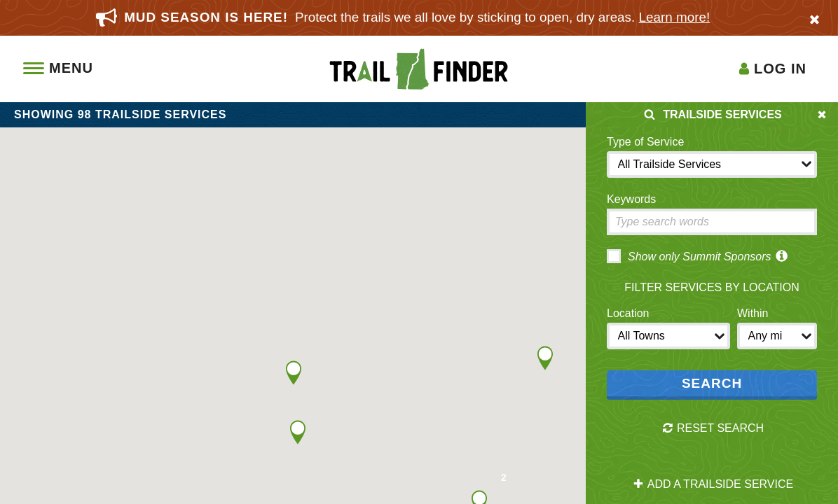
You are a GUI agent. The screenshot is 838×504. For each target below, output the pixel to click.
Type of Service (645, 142)
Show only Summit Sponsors (689, 256)
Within (753, 313)
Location (628, 313)
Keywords (631, 199)
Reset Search (713, 428)
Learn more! (675, 17)
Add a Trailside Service (713, 484)
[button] (294, 373)
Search (712, 383)
